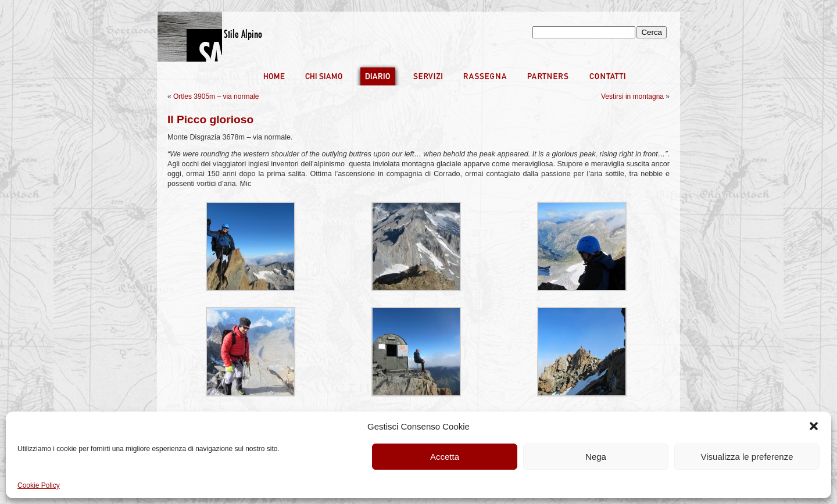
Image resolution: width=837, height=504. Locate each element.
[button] (814, 426)
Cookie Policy (39, 485)
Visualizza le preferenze (747, 457)
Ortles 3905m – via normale (216, 96)
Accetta (445, 457)
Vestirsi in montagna (632, 96)
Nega (596, 457)
